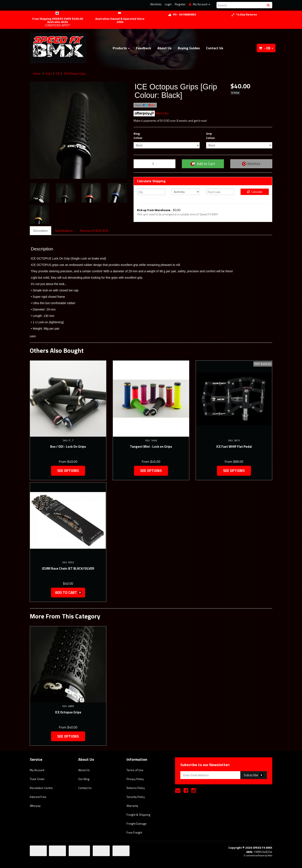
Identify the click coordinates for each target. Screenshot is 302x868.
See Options (68, 471)
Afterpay (35, 806)
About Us (164, 48)
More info (151, 113)
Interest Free (38, 797)
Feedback (144, 48)
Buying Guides (189, 48)
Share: (145, 105)
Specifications (64, 231)
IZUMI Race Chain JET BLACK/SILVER (68, 568)
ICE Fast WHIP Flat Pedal (234, 447)
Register (180, 4)
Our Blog (84, 779)
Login (168, 4)
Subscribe (254, 775)
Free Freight (134, 832)
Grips (49, 73)
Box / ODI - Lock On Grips (68, 447)
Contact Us (215, 48)
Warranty (132, 806)
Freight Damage (137, 824)
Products (121, 48)
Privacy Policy (135, 779)
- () (266, 48)
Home (37, 73)
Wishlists (156, 4)
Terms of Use (135, 770)
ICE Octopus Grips (75, 73)
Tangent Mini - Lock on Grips (151, 447)
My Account (37, 770)
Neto (270, 855)
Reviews (94, 231)
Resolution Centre (41, 788)
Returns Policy (136, 788)
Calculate (255, 192)
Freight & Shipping (138, 815)
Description (41, 231)
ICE (58, 73)
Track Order (37, 779)
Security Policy (136, 797)
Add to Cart (203, 164)
